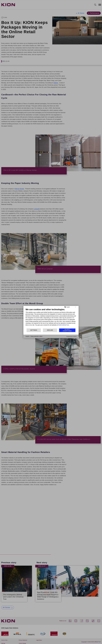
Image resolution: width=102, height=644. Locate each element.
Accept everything (67, 330)
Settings (34, 330)
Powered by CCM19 (71, 336)
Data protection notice (37, 336)
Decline (50, 330)
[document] (51, 318)
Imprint (27, 336)
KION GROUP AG (64, 325)
